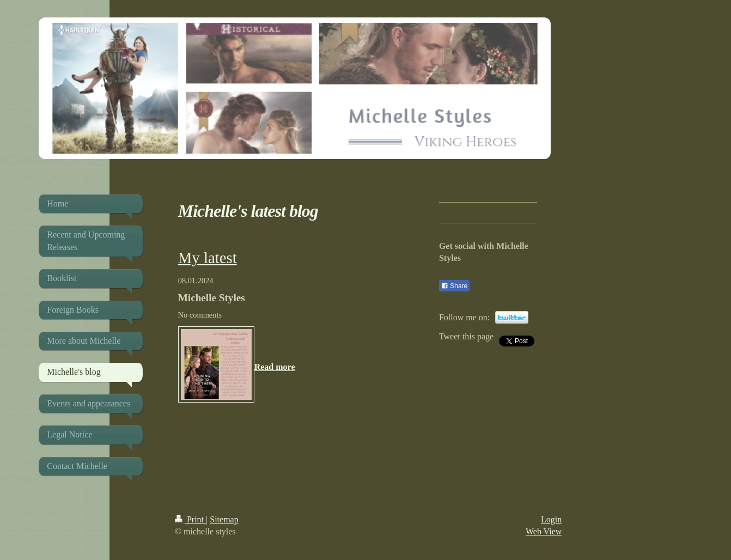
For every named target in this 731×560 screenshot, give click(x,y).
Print (190, 519)
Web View (544, 531)
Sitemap (224, 519)
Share (454, 286)
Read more (275, 367)
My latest (208, 258)
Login (551, 519)
